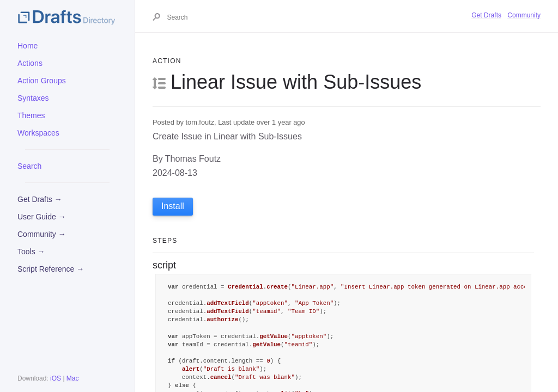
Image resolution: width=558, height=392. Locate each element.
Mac (73, 378)
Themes (31, 115)
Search (29, 166)
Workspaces (38, 133)
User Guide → (42, 217)
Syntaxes (33, 98)
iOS (56, 378)
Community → (42, 234)
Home (28, 46)
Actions (30, 63)
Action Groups (42, 81)
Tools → (31, 252)
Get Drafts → (40, 199)
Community (524, 15)
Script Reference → (51, 269)
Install (173, 206)
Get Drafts (486, 15)
